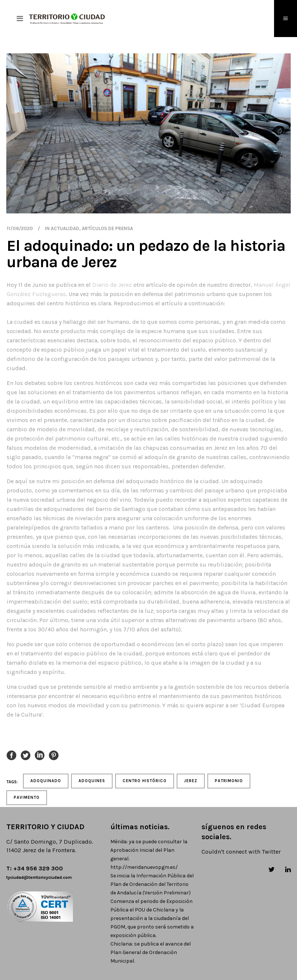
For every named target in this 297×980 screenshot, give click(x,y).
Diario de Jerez (112, 285)
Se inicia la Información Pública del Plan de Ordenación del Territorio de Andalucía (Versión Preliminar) (152, 884)
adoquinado (46, 781)
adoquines (92, 781)
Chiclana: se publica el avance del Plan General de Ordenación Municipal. (151, 952)
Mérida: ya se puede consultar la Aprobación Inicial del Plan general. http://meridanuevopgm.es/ (149, 854)
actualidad (65, 228)
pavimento (27, 798)
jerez (191, 781)
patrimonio (229, 781)
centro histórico (145, 781)
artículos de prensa (107, 228)
